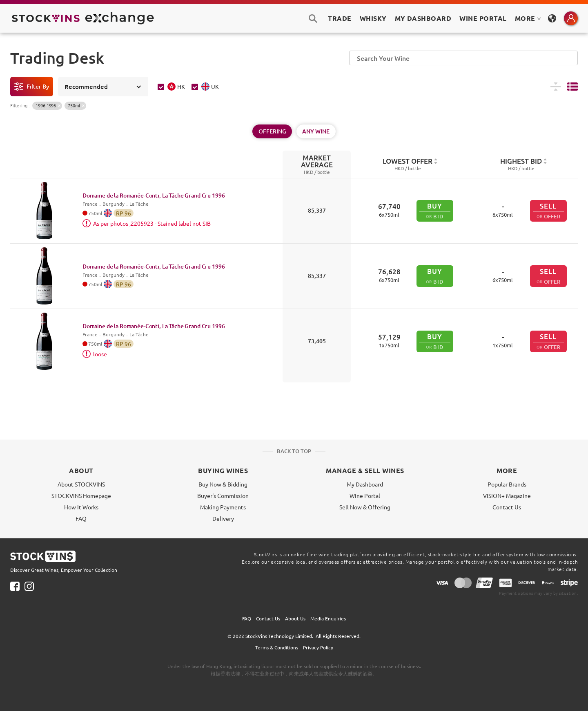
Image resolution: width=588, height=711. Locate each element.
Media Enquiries (328, 618)
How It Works (81, 507)
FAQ (81, 518)
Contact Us (507, 507)
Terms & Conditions (277, 647)
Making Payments (223, 507)
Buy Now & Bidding (223, 484)
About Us (295, 618)
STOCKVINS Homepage (81, 495)
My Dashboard (365, 484)
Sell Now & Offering (365, 507)
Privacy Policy (318, 647)
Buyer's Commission (223, 495)
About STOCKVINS (81, 484)
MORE (528, 18)
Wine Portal (483, 18)
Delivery (223, 518)
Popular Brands (507, 484)
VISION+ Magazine (507, 495)
